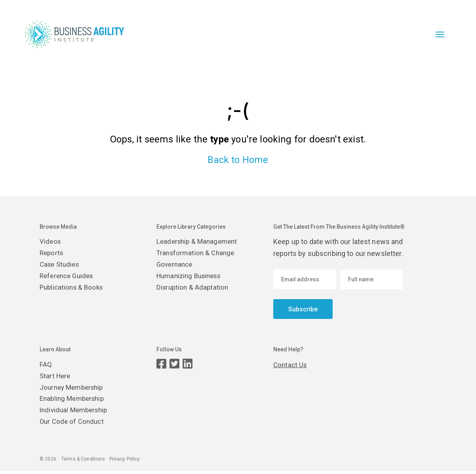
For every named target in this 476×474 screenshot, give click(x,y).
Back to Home (238, 160)
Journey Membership (74, 388)
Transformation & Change (197, 253)
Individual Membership (76, 412)
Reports (52, 253)
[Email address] (305, 279)
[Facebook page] (161, 364)
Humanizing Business (192, 277)
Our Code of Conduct (73, 424)
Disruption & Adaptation (194, 289)
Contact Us (291, 365)
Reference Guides (69, 277)
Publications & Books (73, 289)
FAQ (46, 365)
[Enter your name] (372, 279)
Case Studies (61, 265)
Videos (51, 242)
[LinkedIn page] (188, 364)
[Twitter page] (174, 364)
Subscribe (303, 309)
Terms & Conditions (83, 462)
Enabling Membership (74, 400)
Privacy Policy (125, 462)
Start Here (56, 376)
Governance (176, 265)
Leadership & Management (199, 242)
